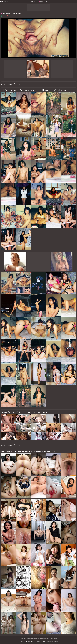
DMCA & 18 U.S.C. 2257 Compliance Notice (48, 641)
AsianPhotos (38, 1)
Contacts (22, 641)
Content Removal (31, 641)
